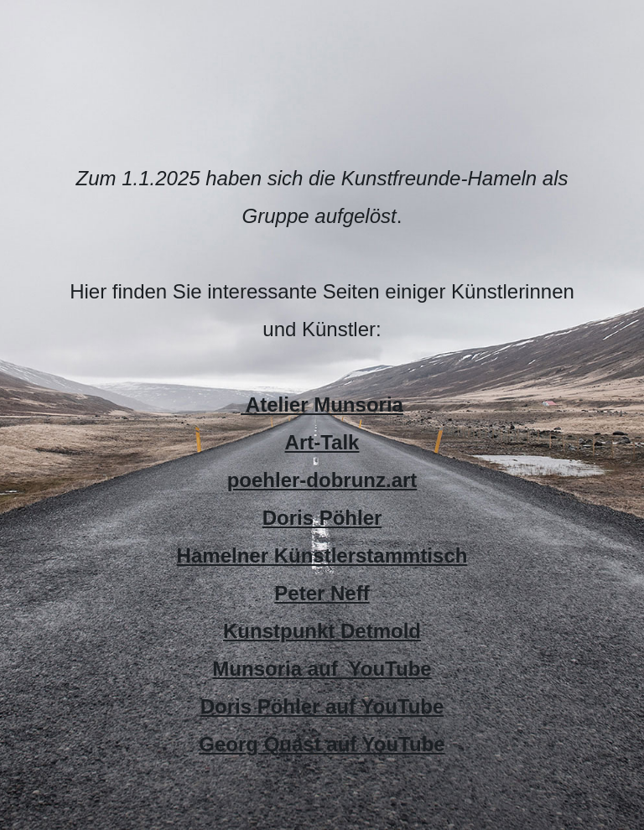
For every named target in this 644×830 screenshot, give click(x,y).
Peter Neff (322, 593)
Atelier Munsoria (322, 405)
